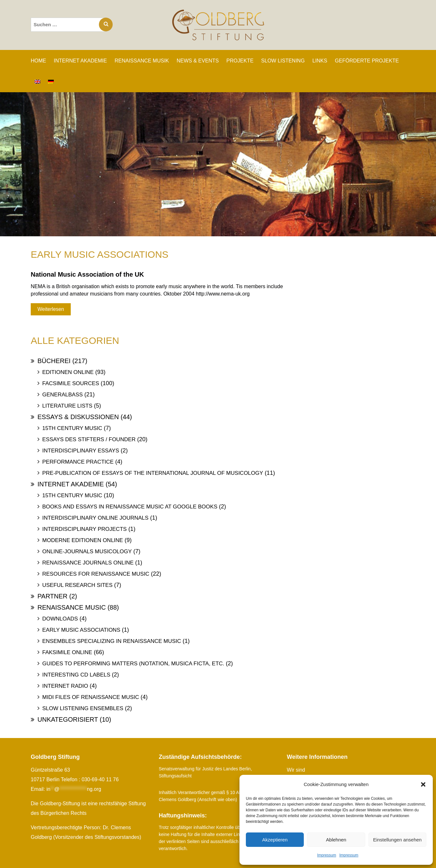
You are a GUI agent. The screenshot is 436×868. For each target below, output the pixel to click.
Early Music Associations (81, 630)
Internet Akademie (71, 484)
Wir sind (296, 770)
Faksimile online (67, 652)
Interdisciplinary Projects (85, 529)
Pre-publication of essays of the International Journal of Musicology (153, 473)
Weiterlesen (51, 309)
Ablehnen (336, 840)
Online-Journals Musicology (87, 552)
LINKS (320, 61)
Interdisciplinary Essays (81, 451)
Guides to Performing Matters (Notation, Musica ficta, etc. (133, 664)
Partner (52, 596)
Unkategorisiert (68, 719)
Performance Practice (78, 462)
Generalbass (63, 395)
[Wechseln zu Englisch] (37, 82)
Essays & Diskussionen (78, 417)
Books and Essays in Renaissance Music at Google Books (130, 507)
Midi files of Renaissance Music (91, 697)
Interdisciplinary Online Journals (95, 518)
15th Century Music (72, 428)
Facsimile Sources (71, 383)
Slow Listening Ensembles (83, 708)
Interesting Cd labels (76, 675)
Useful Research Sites (77, 585)
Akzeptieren (275, 840)
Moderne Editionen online (83, 540)
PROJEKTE (240, 61)
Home (38, 61)
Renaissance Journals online (88, 563)
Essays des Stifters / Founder (89, 439)
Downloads (60, 619)
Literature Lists (67, 406)
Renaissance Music (72, 607)
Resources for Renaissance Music (96, 574)
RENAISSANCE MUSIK (142, 61)
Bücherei (54, 361)
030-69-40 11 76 (100, 779)
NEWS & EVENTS (198, 61)
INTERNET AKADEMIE (80, 61)
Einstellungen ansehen (397, 840)
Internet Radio (65, 686)
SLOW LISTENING (283, 61)
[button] (423, 784)
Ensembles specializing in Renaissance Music (112, 641)
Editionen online (68, 372)
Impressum (327, 855)
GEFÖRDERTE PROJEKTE (367, 61)
